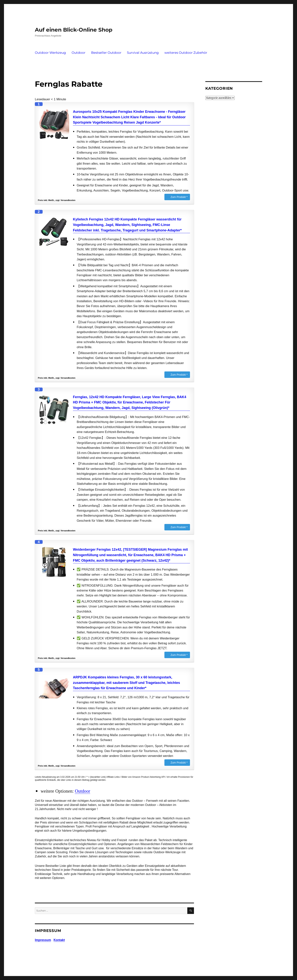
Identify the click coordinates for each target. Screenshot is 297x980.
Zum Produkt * (179, 197)
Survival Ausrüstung (143, 53)
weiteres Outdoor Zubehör (186, 53)
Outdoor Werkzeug (50, 53)
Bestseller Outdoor (106, 53)
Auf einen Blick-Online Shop (74, 30)
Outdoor (79, 53)
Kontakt (59, 940)
